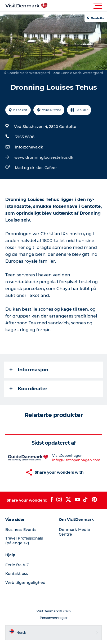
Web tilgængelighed (25, 583)
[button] (77, 6)
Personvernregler (54, 618)
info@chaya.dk (29, 147)
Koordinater (28, 389)
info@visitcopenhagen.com (76, 460)
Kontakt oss (17, 574)
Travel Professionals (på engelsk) (24, 541)
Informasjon (29, 370)
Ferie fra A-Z (17, 565)
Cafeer (51, 168)
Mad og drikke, (30, 168)
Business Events (21, 530)
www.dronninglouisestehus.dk (44, 157)
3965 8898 (25, 137)
